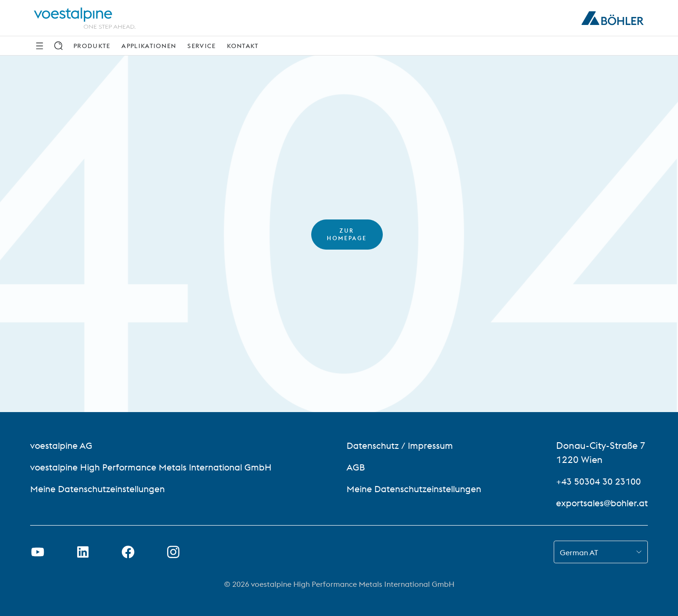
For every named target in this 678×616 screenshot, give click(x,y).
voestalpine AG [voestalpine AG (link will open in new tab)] (62, 445)
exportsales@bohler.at (601, 503)
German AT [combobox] (579, 552)
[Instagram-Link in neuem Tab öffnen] (173, 552)
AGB (356, 467)
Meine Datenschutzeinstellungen (101, 489)
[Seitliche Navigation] (40, 46)
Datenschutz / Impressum (401, 445)
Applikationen (149, 46)
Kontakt (243, 46)
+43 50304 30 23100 (599, 481)
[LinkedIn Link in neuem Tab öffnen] (83, 552)
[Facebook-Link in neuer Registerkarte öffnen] (128, 552)
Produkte (92, 46)
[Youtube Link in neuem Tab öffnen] (38, 552)
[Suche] (58, 46)
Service (202, 46)
